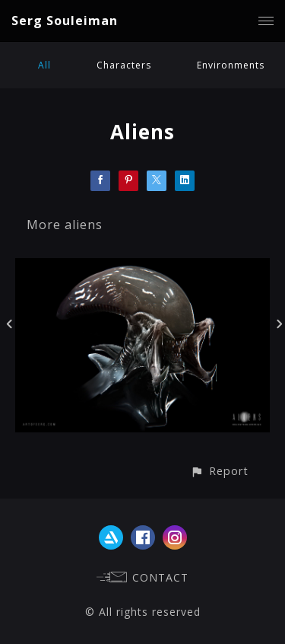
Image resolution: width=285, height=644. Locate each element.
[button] (219, 471)
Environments (231, 65)
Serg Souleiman (65, 21)
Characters (124, 65)
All (44, 65)
